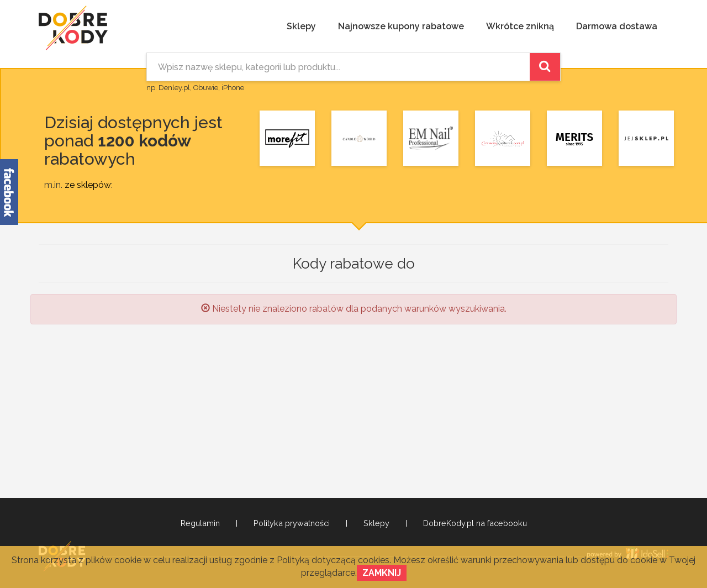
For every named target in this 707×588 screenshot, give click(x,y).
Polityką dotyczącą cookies (333, 560)
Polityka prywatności (292, 523)
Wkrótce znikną (520, 26)
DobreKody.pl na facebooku (475, 523)
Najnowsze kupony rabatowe (401, 26)
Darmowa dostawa (617, 26)
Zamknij (382, 573)
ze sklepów (88, 185)
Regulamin (200, 523)
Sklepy (301, 26)
